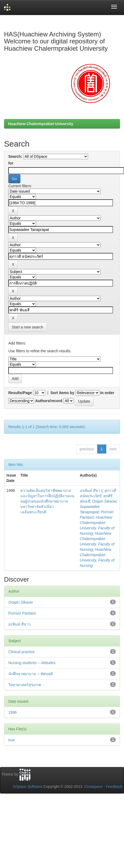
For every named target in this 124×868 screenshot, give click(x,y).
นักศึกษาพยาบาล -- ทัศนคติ (31, 674)
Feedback (114, 787)
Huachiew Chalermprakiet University (41, 124)
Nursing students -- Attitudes (32, 663)
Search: (15, 156)
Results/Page (20, 393)
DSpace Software (28, 787)
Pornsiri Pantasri (22, 613)
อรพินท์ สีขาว (91, 491)
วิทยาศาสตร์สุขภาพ (25, 685)
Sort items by (62, 393)
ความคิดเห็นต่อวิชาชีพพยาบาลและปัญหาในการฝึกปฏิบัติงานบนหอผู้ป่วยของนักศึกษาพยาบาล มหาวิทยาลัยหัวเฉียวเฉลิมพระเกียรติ (47, 501)
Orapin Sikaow (104, 501)
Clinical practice (21, 652)
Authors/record (49, 401)
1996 (12, 712)
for (11, 163)
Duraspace (93, 787)
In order (107, 393)
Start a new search (28, 327)
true (12, 740)
